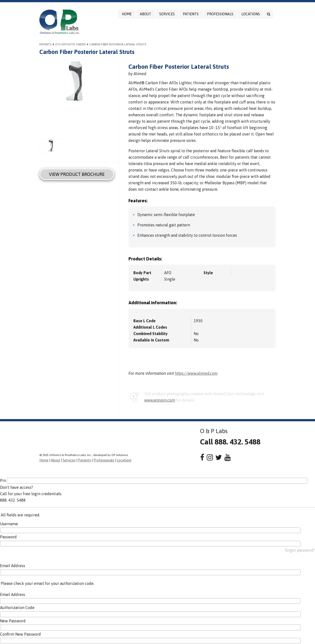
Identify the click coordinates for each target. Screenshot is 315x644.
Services (167, 14)
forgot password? (300, 550)
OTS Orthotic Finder (70, 44)
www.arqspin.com (160, 400)
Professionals (220, 14)
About (145, 14)
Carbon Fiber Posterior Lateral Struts (118, 44)
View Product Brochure (77, 174)
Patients (191, 14)
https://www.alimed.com (196, 373)
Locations (251, 14)
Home (127, 14)
